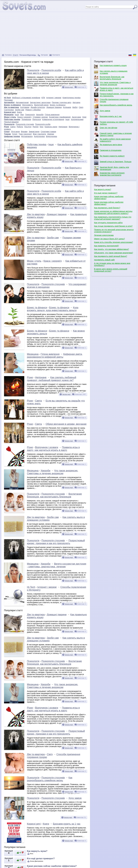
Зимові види (34, 132)
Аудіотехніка (39, 136)
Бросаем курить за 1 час (67, 824)
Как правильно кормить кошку (110, 67)
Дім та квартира (11, 107)
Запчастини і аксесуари (40, 102)
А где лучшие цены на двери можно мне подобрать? (112, 264)
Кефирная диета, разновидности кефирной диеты (55, 356)
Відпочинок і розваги (47, 447)
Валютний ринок (41, 105)
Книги (19, 112)
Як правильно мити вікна (108, 146)
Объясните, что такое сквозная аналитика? (114, 253)
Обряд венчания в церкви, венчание (66, 424)
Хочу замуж (75, 798)
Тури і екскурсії (25, 134)
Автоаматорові (22, 102)
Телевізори (26, 119)
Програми (8, 100)
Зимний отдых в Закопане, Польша (113, 163)
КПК (43, 98)
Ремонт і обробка (33, 110)
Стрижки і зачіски (40, 117)
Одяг (84, 117)
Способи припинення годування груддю (111, 100)
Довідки (51, 134)
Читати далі (69, 87)
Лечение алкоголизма (104, 235)
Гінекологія (30, 115)
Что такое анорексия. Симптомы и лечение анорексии (53, 472)
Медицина (9, 115)
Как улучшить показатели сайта (108, 223)
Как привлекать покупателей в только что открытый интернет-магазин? (113, 218)
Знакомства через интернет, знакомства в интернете (109, 174)
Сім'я (81, 107)
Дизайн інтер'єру (38, 107)
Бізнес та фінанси (12, 105)
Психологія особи (51, 70)
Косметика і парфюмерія (60, 117)
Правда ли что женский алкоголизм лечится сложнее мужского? (114, 231)
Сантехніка (9, 110)
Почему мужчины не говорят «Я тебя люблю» (113, 123)
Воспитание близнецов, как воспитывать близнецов (54, 495)
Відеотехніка (51, 136)
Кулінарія (67, 107)
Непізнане (63, 127)
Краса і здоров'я (24, 117)
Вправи (24, 132)
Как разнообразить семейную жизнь (50, 779)
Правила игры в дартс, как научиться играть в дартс (53, 449)
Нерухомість (28, 105)
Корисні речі (10, 112)
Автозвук (76, 102)
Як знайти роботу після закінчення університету (112, 140)
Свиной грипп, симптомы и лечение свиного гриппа (113, 134)
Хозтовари (25, 107)
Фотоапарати (27, 136)
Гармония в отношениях (108, 151)
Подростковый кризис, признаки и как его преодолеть (56, 542)
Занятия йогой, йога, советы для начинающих (112, 168)
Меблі (75, 107)
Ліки (22, 115)
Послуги (28, 127)
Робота (20, 127)
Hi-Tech (7, 98)
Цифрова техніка (12, 136)
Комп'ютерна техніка (71, 98)
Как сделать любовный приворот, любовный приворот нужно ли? (52, 379)
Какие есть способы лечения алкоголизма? (114, 242)
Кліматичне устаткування (53, 119)
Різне (6, 127)
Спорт (7, 132)
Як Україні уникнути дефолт (109, 157)
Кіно (42, 127)
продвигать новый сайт (104, 260)
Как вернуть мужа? (37, 851)
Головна (7, 55)
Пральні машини (11, 122)
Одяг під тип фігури (106, 129)
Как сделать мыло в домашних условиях (111, 72)
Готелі (15, 134)
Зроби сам (20, 110)
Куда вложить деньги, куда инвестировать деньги (53, 309)
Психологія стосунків (25, 124)
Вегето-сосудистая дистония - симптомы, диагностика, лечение (57, 565)
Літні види (15, 132)
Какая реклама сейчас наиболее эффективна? (52, 866)
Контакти (55, 55)
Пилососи (37, 119)
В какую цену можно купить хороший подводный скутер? (111, 270)
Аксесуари (76, 117)
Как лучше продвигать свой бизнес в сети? (113, 226)
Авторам (43, 55)
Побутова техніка (12, 119)
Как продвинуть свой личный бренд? (111, 256)
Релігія (36, 127)
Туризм (7, 134)
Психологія (33, 70)
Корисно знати (51, 127)
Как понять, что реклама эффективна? (112, 249)
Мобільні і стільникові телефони (26, 98)
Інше (17, 115)
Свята (13, 127)
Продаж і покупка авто (62, 102)
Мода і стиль (10, 117)
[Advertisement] (69, 32)
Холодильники (77, 119)
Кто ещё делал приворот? (41, 859)
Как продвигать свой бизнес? (107, 208)
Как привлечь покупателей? (106, 246)
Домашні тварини (54, 107)
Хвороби (40, 115)
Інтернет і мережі (54, 98)
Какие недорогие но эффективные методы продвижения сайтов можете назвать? (113, 212)
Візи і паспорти (39, 134)
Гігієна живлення (52, 115)
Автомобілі (9, 102)
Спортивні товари (48, 132)
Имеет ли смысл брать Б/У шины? (109, 239)
